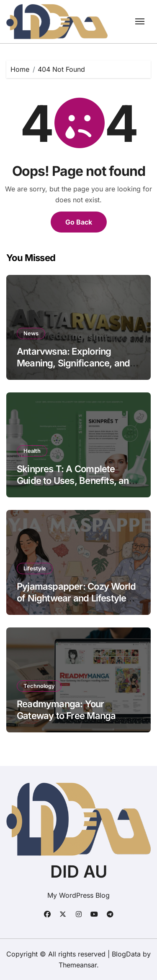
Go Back (79, 222)
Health (32, 451)
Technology (39, 686)
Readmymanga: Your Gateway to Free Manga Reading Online (66, 716)
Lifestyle (35, 568)
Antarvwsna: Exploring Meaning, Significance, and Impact (73, 363)
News (31, 333)
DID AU (79, 872)
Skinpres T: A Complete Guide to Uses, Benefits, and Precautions (76, 481)
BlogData (126, 954)
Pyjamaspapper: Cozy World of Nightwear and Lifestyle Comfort (76, 598)
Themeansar (78, 965)
